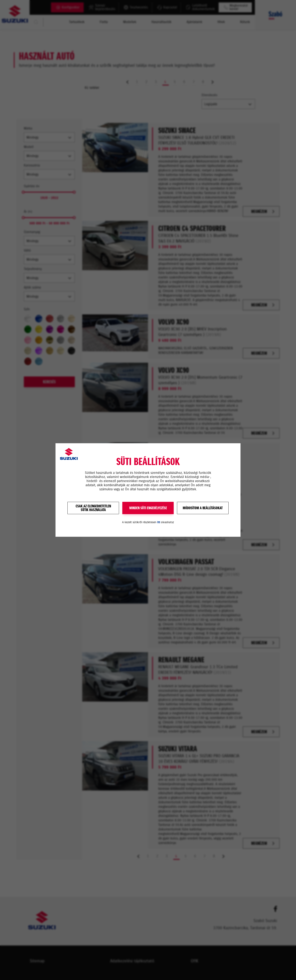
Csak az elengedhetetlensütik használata (93, 508)
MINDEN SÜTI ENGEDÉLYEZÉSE (148, 508)
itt (159, 522)
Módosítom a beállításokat (203, 508)
